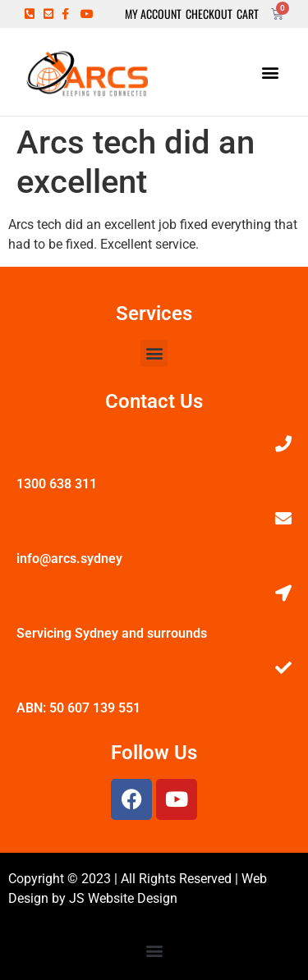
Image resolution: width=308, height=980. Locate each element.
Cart (248, 14)
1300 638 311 (57, 484)
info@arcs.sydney (69, 559)
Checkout (209, 14)
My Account (153, 14)
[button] (270, 72)
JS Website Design (123, 898)
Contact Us (154, 401)
